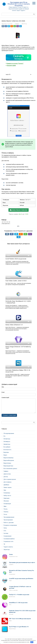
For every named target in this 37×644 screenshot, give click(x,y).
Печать (6, 509)
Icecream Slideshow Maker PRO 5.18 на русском (18, 371)
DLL (5, 436)
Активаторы (7, 439)
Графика (17, 24)
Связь (5, 528)
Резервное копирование (10, 525)
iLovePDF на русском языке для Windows (21, 579)
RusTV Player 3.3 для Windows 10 (19, 627)
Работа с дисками (9, 523)
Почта (5, 514)
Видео (5, 455)
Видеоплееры (7, 463)
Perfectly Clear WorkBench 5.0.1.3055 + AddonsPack (18, 302)
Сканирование (7, 536)
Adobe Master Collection (19, 210)
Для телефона (7, 482)
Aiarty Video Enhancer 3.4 (14, 325)
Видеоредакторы (8, 466)
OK (32, 642)
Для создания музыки (10, 479)
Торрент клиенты (8, 547)
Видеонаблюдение (9, 460)
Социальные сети (8, 541)
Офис (5, 506)
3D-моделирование (9, 433)
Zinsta (11, 554)
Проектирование (8, 520)
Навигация (6, 498)
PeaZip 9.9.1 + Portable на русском (19, 595)
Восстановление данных (10, 469)
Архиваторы (7, 444)
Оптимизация (7, 504)
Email (3, 392)
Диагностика (7, 474)
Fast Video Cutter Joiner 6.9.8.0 (16, 281)
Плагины (6, 512)
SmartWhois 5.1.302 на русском (18, 603)
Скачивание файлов (9, 539)
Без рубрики (7, 447)
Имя (3, 387)
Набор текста (7, 496)
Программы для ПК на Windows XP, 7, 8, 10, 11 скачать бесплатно (19, 4)
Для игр (6, 477)
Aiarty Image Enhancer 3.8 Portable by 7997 (18, 347)
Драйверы (6, 485)
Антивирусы (7, 442)
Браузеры (6, 452)
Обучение (6, 501)
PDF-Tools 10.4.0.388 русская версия (20, 619)
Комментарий (5, 398)
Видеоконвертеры (9, 458)
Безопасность (7, 450)
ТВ (4, 544)
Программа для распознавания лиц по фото (22, 562)
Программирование (9, 517)
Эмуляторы (7, 550)
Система (6, 533)
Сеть (5, 531)
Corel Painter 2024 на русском (16, 259)
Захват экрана (7, 487)
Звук (5, 490)
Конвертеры (7, 493)
